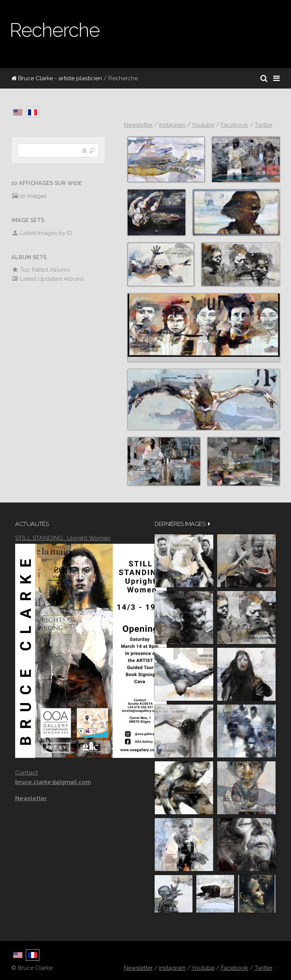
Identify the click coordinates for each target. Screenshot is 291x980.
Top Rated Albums (41, 270)
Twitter (264, 125)
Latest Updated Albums (48, 279)
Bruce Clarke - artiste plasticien (57, 78)
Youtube (203, 125)
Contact (27, 772)
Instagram (172, 125)
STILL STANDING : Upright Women (63, 538)
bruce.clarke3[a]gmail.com (53, 782)
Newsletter (138, 125)
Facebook (235, 125)
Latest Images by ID (42, 233)
